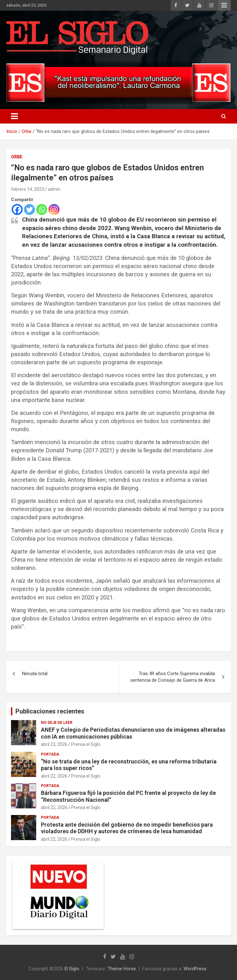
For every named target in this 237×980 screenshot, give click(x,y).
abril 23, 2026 (54, 744)
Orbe (17, 157)
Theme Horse (122, 969)
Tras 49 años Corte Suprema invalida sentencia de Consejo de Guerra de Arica (173, 677)
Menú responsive (224, 5)
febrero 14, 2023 (28, 189)
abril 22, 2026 (54, 776)
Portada (50, 754)
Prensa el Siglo (86, 744)
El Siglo (72, 969)
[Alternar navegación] (14, 116)
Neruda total (35, 674)
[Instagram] (54, 209)
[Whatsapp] (42, 209)
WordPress (195, 969)
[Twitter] (29, 209)
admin (54, 189)
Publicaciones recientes (50, 711)
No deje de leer (57, 723)
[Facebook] (17, 209)
